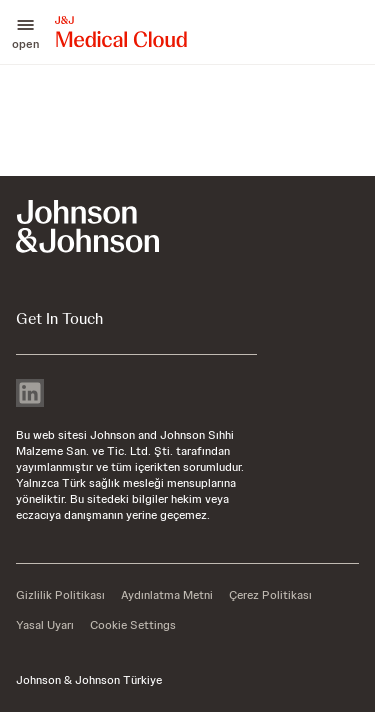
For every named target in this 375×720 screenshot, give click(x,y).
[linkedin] (30, 395)
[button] (25, 32)
